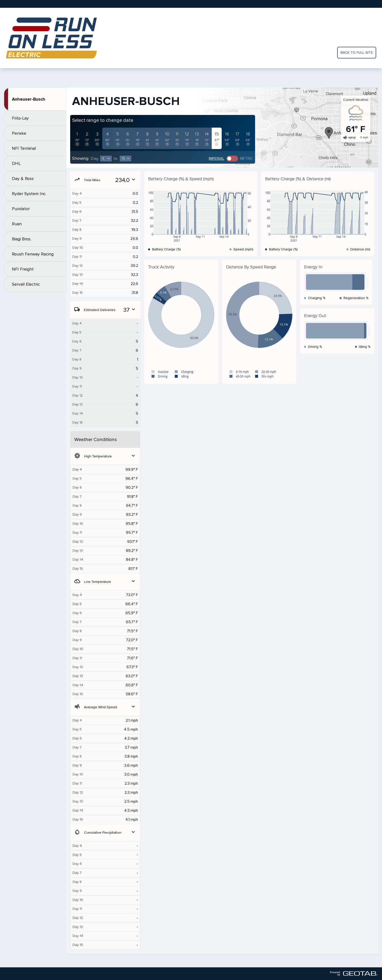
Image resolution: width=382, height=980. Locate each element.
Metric (247, 159)
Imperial (217, 159)
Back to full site (357, 52)
